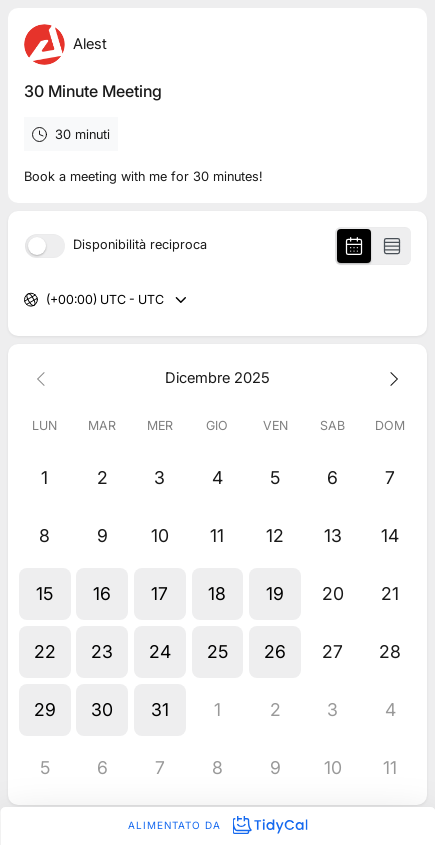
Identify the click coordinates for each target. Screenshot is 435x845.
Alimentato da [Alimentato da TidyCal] (217, 825)
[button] (45, 594)
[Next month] (390, 378)
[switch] (45, 246)
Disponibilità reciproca (140, 245)
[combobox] (47, 300)
